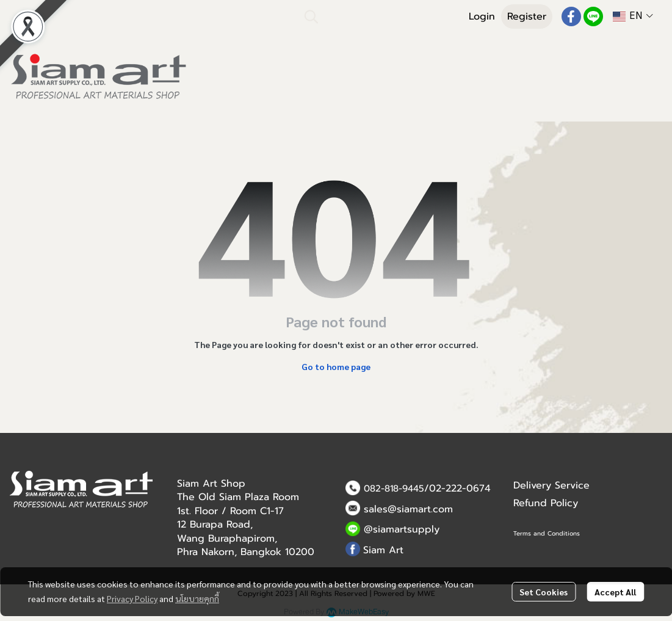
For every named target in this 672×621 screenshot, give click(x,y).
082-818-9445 (394, 488)
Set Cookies (544, 592)
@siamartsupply (402, 529)
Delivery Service (551, 485)
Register (527, 16)
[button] (377, 16)
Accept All (615, 592)
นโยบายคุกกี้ (197, 598)
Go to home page (336, 366)
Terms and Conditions (547, 533)
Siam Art (383, 550)
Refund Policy (546, 503)
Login (482, 16)
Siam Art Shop (211, 484)
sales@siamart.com (408, 509)
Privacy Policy (132, 598)
